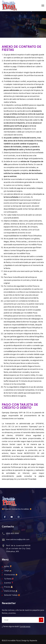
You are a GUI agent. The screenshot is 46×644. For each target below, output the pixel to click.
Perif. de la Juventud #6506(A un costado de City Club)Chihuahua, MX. (18, 548)
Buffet (8, 566)
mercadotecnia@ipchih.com (18, 539)
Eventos (9, 583)
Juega (8, 571)
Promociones (11, 575)
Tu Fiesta (9, 579)
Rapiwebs (33, 640)
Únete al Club (11, 591)
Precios (8, 587)
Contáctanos (25, 626)
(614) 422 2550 (13, 533)
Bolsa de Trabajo (12, 595)
